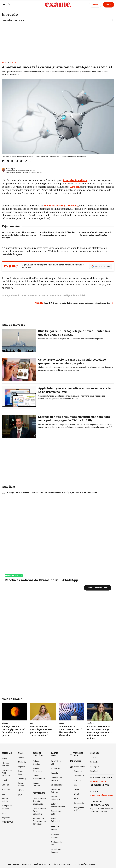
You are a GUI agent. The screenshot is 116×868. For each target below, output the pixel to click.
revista (77, 761)
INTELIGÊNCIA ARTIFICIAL (14, 20)
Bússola (54, 773)
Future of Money (22, 784)
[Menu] (4, 5)
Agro (76, 798)
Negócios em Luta (57, 813)
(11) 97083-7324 (102, 805)
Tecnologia (23, 778)
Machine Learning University (61, 206)
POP (20, 795)
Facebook (94, 771)
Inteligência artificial (73, 295)
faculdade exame (78, 754)
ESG (4, 794)
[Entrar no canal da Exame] (98, 588)
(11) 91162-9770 (102, 785)
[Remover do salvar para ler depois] (30, 161)
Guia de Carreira (36, 784)
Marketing (22, 762)
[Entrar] (109, 5)
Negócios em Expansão (57, 851)
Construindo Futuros (56, 779)
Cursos (41, 295)
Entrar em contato (98, 781)
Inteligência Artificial (7, 807)
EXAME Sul (56, 768)
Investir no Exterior (56, 791)
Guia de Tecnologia (37, 770)
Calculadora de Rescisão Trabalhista (39, 801)
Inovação (10, 14)
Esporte (21, 767)
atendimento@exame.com (102, 795)
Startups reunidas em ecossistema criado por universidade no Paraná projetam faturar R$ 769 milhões (52, 492)
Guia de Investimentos (39, 777)
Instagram (95, 767)
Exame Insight (5, 800)
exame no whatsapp (14, 576)
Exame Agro (21, 773)
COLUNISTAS (7, 822)
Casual (21, 758)
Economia (6, 789)
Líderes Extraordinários (58, 805)
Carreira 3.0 (79, 776)
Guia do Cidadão (36, 763)
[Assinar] (95, 5)
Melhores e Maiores (56, 836)
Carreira (5, 785)
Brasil (4, 780)
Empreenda (79, 803)
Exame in (78, 771)
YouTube (94, 758)
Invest (4, 813)
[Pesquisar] (9, 5)
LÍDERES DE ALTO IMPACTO (7, 773)
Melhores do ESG (56, 843)
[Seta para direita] (110, 20)
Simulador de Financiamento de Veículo (39, 821)
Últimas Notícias (5, 764)
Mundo (21, 753)
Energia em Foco (58, 785)
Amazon (32, 295)
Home (4, 63)
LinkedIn (94, 762)
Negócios (6, 817)
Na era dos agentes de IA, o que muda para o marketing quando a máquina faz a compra (19, 235)
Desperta (78, 780)
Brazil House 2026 (57, 763)
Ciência (21, 790)
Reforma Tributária (56, 798)
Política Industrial (55, 820)
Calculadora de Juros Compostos (39, 811)
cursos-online (53, 295)
